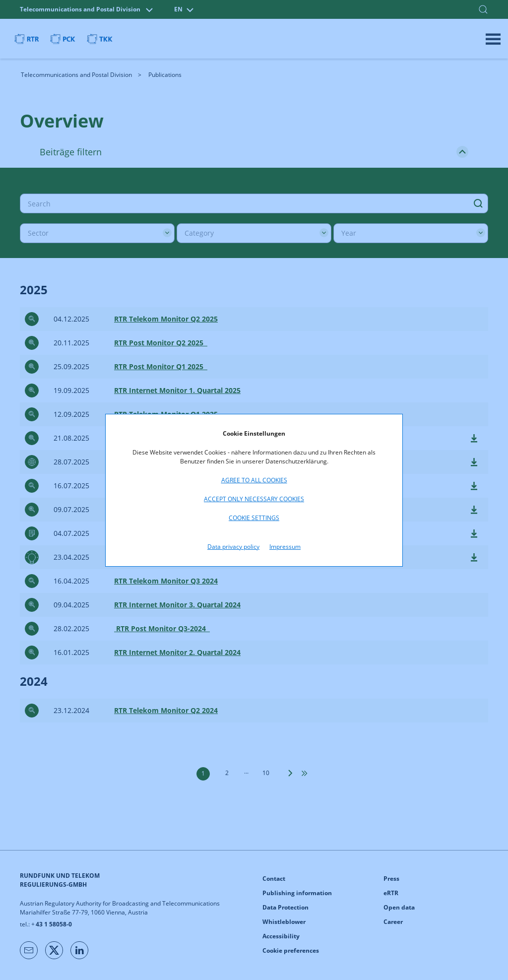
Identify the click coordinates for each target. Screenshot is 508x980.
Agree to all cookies (254, 480)
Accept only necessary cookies (254, 499)
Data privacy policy (233, 547)
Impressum (285, 547)
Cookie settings (254, 518)
